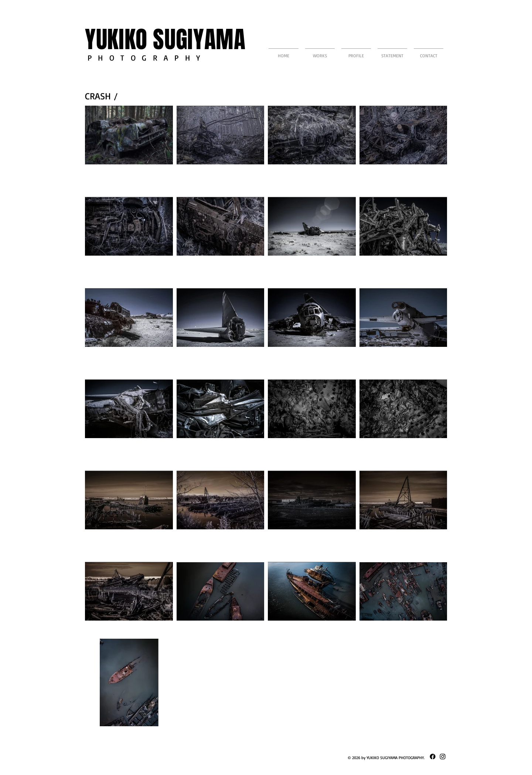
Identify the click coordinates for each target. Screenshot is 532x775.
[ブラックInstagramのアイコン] (443, 757)
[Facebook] (433, 757)
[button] (320, 52)
